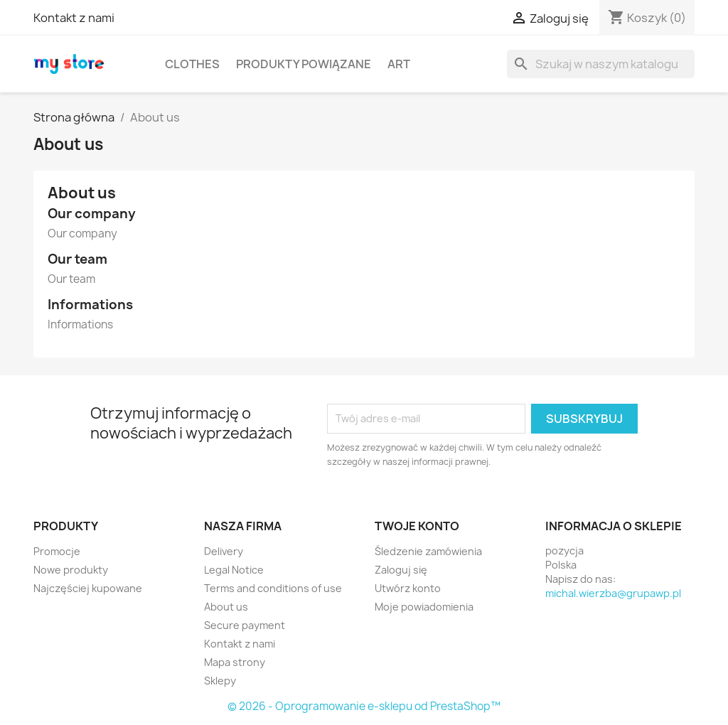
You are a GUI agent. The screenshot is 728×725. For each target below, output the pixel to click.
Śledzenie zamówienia (428, 551)
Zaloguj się (401, 570)
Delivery (224, 551)
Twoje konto (417, 526)
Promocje (57, 551)
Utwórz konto (408, 588)
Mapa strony (235, 662)
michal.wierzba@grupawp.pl (613, 593)
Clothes (192, 64)
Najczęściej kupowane (88, 588)
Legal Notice (234, 570)
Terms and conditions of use (273, 588)
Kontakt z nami (74, 18)
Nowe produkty (71, 570)
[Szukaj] (601, 64)
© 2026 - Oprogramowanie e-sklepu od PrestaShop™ (364, 706)
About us (226, 607)
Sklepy (220, 681)
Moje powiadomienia (424, 607)
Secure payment (245, 625)
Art (399, 64)
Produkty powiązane (304, 64)
